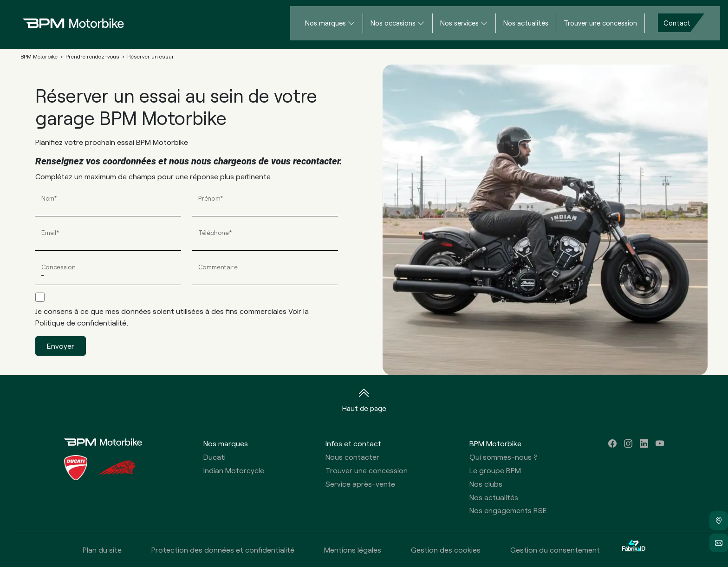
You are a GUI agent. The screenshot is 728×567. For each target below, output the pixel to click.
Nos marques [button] (226, 443)
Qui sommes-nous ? (504, 457)
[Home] (66, 23)
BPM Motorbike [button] (495, 443)
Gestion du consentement (555, 550)
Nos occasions (393, 23)
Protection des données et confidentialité (223, 550)
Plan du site (102, 550)
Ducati (214, 457)
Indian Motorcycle (234, 470)
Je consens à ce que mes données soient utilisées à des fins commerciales (172, 317)
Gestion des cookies (446, 550)
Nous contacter (352, 457)
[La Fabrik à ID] (634, 550)
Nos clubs (486, 484)
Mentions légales (353, 550)
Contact (677, 23)
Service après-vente (360, 484)
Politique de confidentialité (81, 323)
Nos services (459, 23)
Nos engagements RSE (508, 510)
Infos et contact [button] (353, 443)
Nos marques (325, 23)
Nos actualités (526, 23)
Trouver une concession (600, 23)
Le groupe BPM (495, 470)
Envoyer (61, 346)
